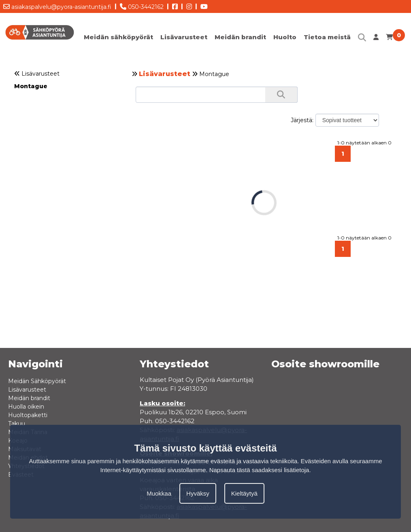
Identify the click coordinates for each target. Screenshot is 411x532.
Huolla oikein (26, 407)
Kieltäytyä (244, 493)
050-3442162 (142, 5)
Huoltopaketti (28, 415)
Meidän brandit (240, 37)
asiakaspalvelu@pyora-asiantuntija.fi (57, 5)
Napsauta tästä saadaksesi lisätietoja (259, 470)
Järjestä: (302, 120)
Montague (31, 86)
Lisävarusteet (184, 37)
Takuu (17, 424)
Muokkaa (159, 493)
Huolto (285, 37)
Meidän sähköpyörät (118, 37)
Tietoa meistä (327, 37)
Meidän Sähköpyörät (37, 381)
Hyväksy (198, 493)
